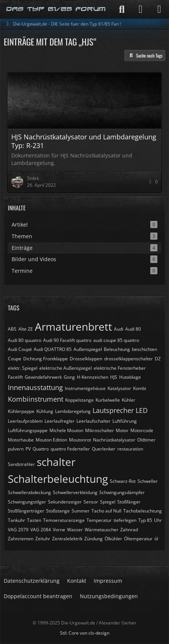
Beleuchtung (117, 349)
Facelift (15, 377)
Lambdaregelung (73, 411)
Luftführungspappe (28, 430)
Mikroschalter (99, 430)
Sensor (91, 502)
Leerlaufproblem (25, 421)
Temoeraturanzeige (64, 520)
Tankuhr (16, 520)
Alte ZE (26, 329)
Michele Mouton (66, 430)
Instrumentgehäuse (85, 388)
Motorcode (142, 430)
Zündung (93, 539)
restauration (130, 449)
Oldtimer (146, 440)
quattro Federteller (70, 449)
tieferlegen (125, 520)
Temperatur (99, 520)
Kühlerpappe (21, 411)
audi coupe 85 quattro (116, 340)
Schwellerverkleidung (75, 492)
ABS (12, 329)
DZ (158, 359)
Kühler (129, 400)
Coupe (15, 359)
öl (156, 539)
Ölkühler (113, 539)
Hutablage (130, 377)
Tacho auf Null (106, 511)
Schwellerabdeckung (29, 492)
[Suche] (122, 9)
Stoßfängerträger (26, 511)
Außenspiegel (88, 349)
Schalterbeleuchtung (58, 479)
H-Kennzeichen (93, 377)
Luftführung (125, 421)
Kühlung (45, 411)
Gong (69, 377)
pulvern (16, 449)
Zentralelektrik (67, 539)
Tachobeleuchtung (143, 511)
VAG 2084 (41, 530)
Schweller (148, 481)
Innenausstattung (35, 387)
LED (142, 410)
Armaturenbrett (73, 327)
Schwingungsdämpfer (122, 492)
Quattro (41, 449)
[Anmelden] (141, 9)
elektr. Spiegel (23, 368)
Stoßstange (58, 511)
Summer (81, 511)
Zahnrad (129, 530)
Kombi (140, 388)
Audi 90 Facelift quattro (67, 340)
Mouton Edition (51, 440)
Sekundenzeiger (65, 502)
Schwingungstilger (27, 502)
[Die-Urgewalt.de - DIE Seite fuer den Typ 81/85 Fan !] (56, 9)
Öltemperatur (138, 539)
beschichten (144, 349)
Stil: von (85, 633)
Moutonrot (80, 440)
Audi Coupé (20, 349)
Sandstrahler (21, 464)
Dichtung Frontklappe (46, 359)
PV (28, 449)
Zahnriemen (21, 539)
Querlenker (104, 449)
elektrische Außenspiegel (66, 368)
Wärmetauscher (102, 530)
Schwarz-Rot (123, 481)
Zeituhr (43, 539)
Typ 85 (145, 520)
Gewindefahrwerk (43, 377)
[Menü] (159, 9)
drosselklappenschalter (129, 359)
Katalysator (119, 388)
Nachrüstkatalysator (114, 440)
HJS (114, 377)
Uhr (158, 520)
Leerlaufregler (60, 421)
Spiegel (108, 502)
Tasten (34, 520)
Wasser (75, 530)
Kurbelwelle (108, 400)
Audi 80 (133, 329)
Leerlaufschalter (93, 421)
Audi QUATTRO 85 (53, 349)
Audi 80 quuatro (25, 340)
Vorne (59, 530)
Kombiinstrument (36, 399)
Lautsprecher (113, 410)
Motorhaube (21, 440)
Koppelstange (79, 400)
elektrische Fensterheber (120, 368)
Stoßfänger (129, 502)
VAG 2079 (18, 530)
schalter (56, 462)
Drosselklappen (86, 359)
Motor (122, 430)
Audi (119, 329)
